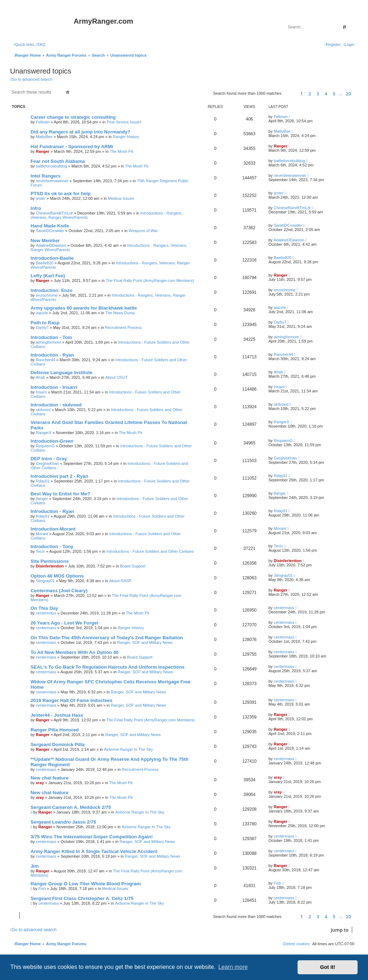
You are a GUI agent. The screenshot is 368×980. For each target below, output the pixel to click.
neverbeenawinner (52, 181)
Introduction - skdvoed (56, 405)
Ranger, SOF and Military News (145, 642)
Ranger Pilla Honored (55, 730)
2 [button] (310, 94)
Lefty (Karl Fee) (48, 276)
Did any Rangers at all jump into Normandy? (80, 132)
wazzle (42, 313)
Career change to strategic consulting (73, 117)
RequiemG (45, 446)
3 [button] (318, 94)
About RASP (120, 581)
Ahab (41, 377)
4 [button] (326, 94)
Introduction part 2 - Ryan (59, 476)
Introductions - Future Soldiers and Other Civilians (150, 551)
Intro (36, 208)
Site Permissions (50, 561)
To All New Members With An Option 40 (75, 652)
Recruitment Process (123, 328)
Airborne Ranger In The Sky (128, 749)
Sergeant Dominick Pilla (57, 745)
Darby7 (42, 328)
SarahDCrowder (50, 231)
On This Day (44, 608)
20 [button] (348, 94)
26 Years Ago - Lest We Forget (65, 623)
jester (41, 198)
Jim (35, 866)
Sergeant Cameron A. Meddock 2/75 (71, 807)
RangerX (44, 433)
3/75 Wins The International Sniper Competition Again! (92, 837)
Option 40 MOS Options (57, 576)
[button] (290, 93)
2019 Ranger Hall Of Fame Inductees (72, 700)
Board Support (133, 566)
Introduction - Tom (51, 337)
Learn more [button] (233, 967)
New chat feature (50, 778)
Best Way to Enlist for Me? (60, 494)
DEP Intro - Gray (49, 459)
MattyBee (44, 137)
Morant (42, 534)
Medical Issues (121, 198)
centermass (46, 613)
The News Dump (120, 313)
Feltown (43, 122)
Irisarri (42, 392)
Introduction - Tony (52, 546)
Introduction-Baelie (52, 258)
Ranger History (126, 137)
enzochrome (47, 295)
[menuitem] (41, 44)
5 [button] (334, 94)
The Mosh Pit (121, 151)
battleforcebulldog (52, 166)
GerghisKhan (47, 463)
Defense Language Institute (61, 373)
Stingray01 (45, 581)
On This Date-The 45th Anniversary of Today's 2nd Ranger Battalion (107, 638)
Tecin (41, 551)
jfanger (42, 499)
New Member (45, 241)
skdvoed (43, 410)
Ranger (43, 151)
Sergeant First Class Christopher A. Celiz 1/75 (82, 898)
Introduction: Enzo (51, 290)
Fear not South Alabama (58, 161)
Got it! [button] (328, 967)
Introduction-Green (52, 441)
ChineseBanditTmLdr (54, 213)
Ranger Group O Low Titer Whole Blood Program (86, 884)
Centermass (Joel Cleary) (59, 591)
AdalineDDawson (51, 245)
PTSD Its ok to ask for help (61, 194)
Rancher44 (46, 360)
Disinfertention (50, 566)
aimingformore (49, 342)
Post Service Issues (124, 122)
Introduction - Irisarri (54, 387)
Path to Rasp (45, 323)
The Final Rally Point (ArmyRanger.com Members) (150, 281)
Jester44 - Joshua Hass (57, 715)
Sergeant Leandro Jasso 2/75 (63, 822)
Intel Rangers (46, 176)
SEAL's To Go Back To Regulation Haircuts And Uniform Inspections (108, 667)
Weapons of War (143, 231)
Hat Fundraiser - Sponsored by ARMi (72, 147)
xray (40, 783)
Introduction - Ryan (52, 355)
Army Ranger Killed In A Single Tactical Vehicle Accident (94, 851)
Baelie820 (45, 263)
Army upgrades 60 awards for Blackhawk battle (84, 308)
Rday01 (43, 481)
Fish (42, 889)
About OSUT (116, 377)
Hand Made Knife (50, 226)
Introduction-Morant (53, 529)
